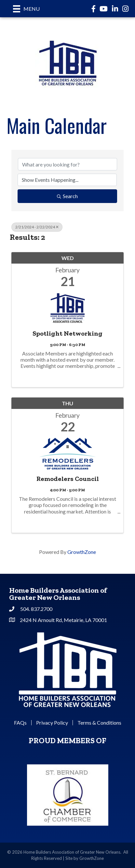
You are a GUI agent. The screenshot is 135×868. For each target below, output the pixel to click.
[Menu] (26, 9)
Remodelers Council (68, 479)
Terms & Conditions (99, 723)
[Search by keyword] (67, 164)
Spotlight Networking (67, 333)
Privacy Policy (52, 723)
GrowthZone (82, 552)
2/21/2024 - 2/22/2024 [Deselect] (37, 227)
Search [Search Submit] (67, 196)
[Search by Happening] (67, 180)
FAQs (20, 723)
